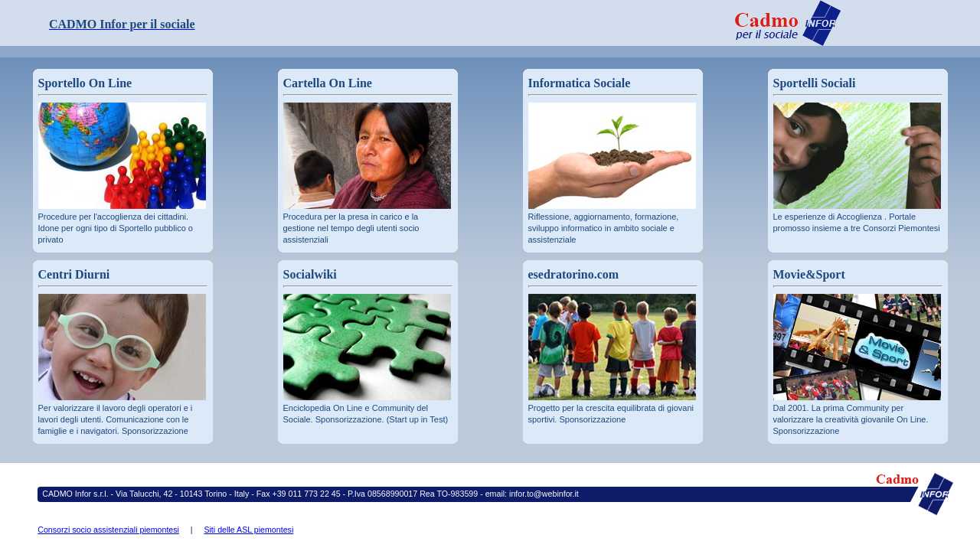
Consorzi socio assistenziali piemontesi (108, 530)
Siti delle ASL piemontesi (248, 530)
